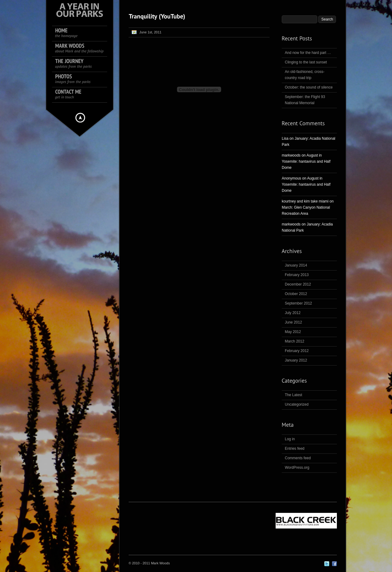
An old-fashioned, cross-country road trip (305, 75)
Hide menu (80, 118)
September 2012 (298, 303)
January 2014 (296, 265)
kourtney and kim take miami (305, 201)
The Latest (294, 395)
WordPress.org (297, 468)
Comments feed (298, 458)
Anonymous (291, 178)
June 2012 (293, 322)
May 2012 (293, 332)
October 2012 (296, 294)
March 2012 (294, 341)
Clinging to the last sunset (306, 62)
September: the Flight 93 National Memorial (305, 100)
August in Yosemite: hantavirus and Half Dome (306, 161)
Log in (290, 439)
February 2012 (297, 351)
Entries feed (295, 449)
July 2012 (293, 313)
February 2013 (297, 275)
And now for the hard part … (308, 53)
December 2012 (298, 284)
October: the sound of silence (309, 87)
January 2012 (296, 360)
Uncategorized (297, 404)
